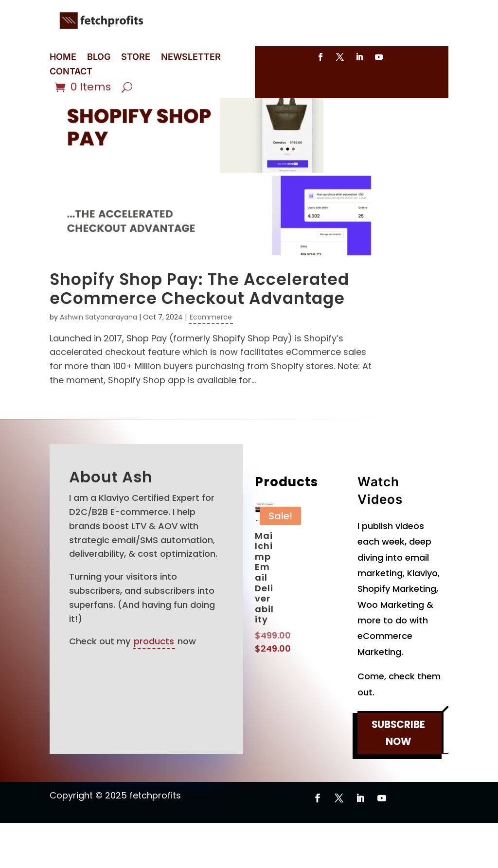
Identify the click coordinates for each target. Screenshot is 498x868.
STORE (136, 58)
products (154, 686)
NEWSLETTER (191, 58)
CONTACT (71, 72)
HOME (63, 58)
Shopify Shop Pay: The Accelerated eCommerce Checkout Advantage (199, 334)
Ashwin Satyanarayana (98, 362)
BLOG (99, 58)
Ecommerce (211, 362)
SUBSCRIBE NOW (398, 779)
